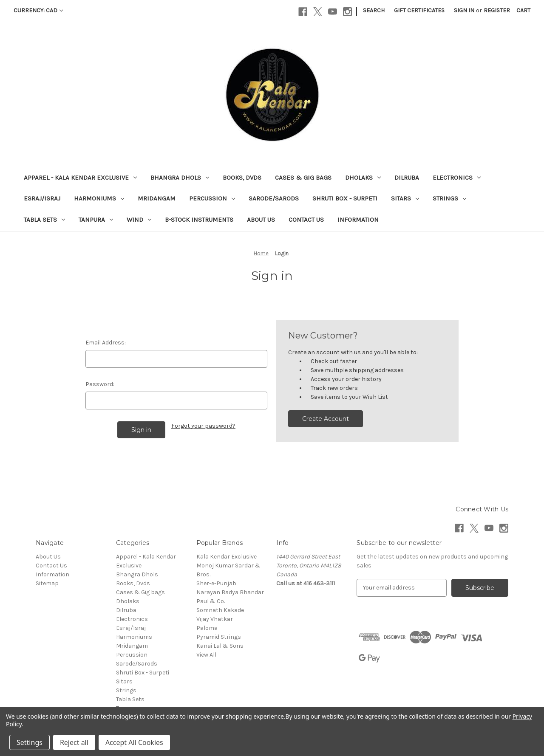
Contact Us (306, 220)
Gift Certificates (419, 10)
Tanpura (96, 220)
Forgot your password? (203, 426)
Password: (100, 384)
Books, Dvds (242, 178)
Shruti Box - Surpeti (345, 198)
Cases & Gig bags (303, 178)
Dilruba (407, 178)
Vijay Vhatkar (215, 619)
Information (358, 220)
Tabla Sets (44, 220)
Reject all (74, 742)
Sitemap (47, 583)
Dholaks (363, 178)
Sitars (405, 198)
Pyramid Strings (219, 637)
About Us (261, 220)
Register (497, 10)
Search (374, 10)
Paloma (207, 628)
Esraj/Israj (42, 198)
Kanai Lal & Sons (220, 646)
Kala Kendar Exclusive (227, 557)
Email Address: (106, 343)
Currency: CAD (38, 10)
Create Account (326, 419)
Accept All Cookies (134, 742)
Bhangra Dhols (180, 178)
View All (206, 655)
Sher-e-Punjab (216, 583)
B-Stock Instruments (199, 220)
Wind (139, 220)
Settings (30, 742)
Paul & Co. (211, 601)
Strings (449, 198)
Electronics (457, 178)
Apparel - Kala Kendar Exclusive (80, 178)
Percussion (212, 198)
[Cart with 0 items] (523, 10)
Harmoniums (99, 198)
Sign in (464, 10)
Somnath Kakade (220, 610)
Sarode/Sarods (274, 198)
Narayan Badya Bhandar (230, 592)
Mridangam (157, 198)
